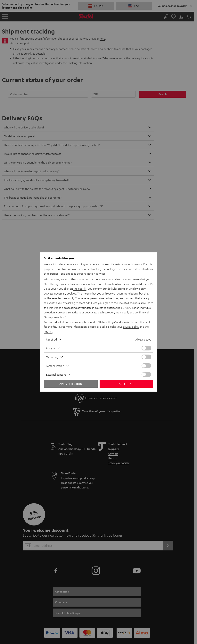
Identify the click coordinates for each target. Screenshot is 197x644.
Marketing (52, 356)
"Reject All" (80, 289)
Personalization (55, 365)
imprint (48, 331)
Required (51, 339)
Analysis (51, 348)
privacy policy (131, 326)
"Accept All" (83, 303)
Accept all (126, 383)
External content (56, 374)
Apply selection (71, 383)
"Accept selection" (55, 317)
